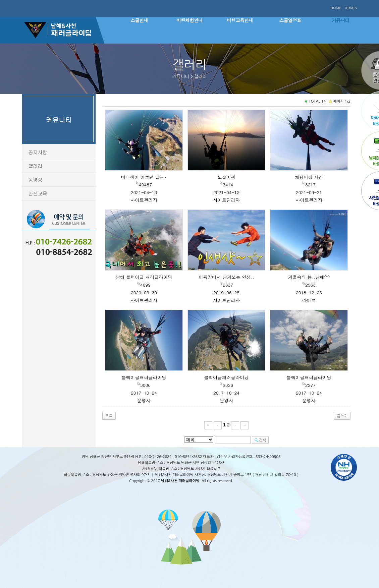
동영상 (35, 180)
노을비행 (226, 177)
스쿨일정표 (290, 20)
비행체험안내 (189, 20)
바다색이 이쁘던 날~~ (144, 177)
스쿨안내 (139, 20)
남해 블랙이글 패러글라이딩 (144, 277)
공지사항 (38, 152)
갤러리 (35, 166)
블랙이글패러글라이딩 (144, 377)
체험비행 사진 (309, 177)
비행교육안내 (240, 20)
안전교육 (38, 193)
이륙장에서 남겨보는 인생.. (226, 277)
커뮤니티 (340, 20)
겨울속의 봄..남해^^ (309, 277)
